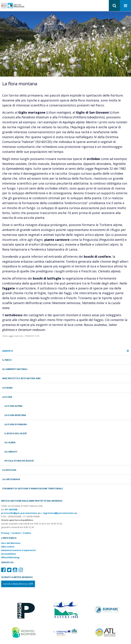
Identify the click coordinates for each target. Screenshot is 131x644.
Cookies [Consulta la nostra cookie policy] (16, 533)
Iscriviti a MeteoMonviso (18, 584)
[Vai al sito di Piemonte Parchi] (24, 609)
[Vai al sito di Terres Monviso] (65, 632)
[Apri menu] (126, 6)
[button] (114, 6)
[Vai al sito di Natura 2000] (65, 609)
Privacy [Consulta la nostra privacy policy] (5, 533)
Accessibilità (8, 554)
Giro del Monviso (11, 543)
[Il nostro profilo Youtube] (15, 570)
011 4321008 (11, 509)
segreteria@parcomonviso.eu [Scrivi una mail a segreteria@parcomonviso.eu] (60, 513)
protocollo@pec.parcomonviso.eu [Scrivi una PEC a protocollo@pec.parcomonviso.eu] (21, 513)
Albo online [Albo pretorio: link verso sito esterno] (8, 547)
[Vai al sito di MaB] (24, 632)
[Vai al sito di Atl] (107, 632)
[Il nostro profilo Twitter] (9, 570)
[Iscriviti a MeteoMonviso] (18, 584)
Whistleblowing (10, 557)
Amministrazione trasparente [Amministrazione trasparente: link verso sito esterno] (18, 550)
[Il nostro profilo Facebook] (3, 570)
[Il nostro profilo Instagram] (21, 570)
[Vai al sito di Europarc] (107, 609)
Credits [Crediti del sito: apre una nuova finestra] (27, 533)
